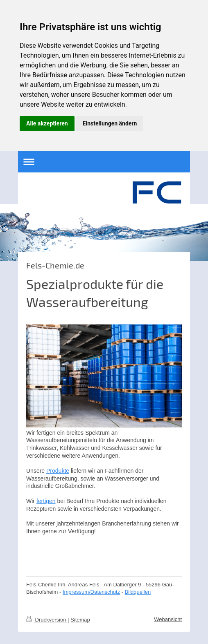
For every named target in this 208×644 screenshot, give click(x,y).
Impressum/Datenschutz (91, 592)
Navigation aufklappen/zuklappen (104, 162)
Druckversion (47, 620)
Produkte (58, 471)
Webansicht (168, 619)
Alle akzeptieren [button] (47, 123)
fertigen (46, 501)
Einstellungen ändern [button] (110, 123)
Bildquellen (138, 592)
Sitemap (80, 620)
